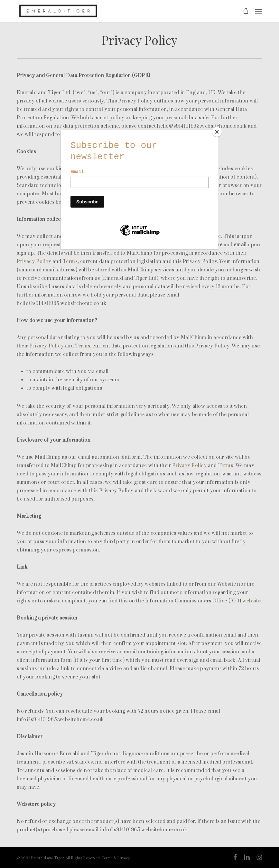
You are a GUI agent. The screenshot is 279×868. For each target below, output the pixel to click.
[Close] (217, 132)
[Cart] (246, 11)
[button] (259, 11)
